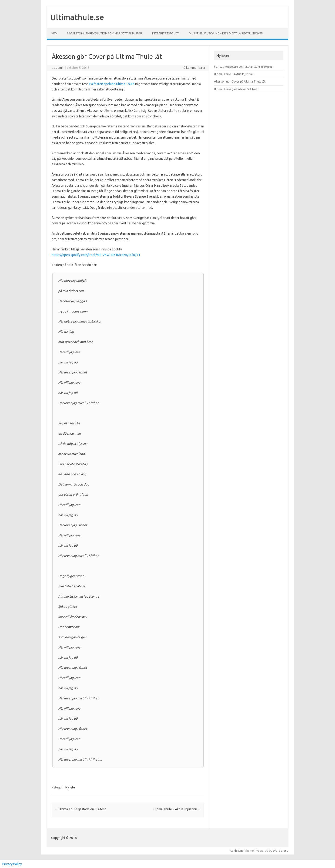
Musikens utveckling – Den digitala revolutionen (226, 33)
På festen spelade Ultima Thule (112, 84)
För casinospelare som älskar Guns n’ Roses (243, 67)
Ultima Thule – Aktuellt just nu (177, 809)
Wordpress (280, 851)
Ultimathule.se (77, 17)
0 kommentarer (194, 68)
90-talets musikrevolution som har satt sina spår (104, 33)
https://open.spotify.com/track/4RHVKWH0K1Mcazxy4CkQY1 (96, 255)
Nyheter (71, 787)
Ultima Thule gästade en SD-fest (80, 809)
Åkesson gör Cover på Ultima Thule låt (240, 81)
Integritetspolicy (166, 33)
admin (60, 68)
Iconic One (237, 851)
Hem (54, 33)
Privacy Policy (12, 864)
